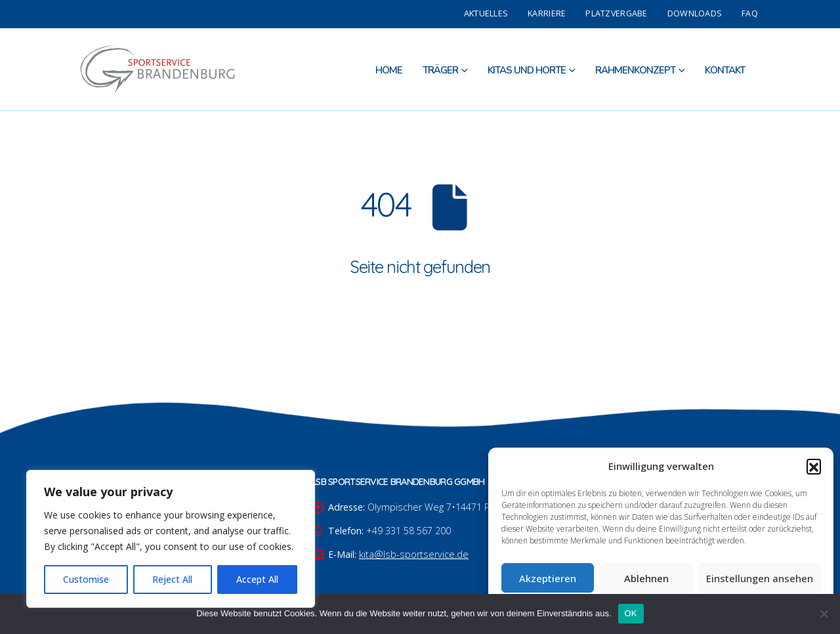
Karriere (547, 13)
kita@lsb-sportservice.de (414, 554)
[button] (814, 466)
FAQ (750, 13)
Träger (440, 70)
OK (631, 613)
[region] (171, 539)
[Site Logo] (157, 69)
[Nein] (824, 614)
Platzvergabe (616, 13)
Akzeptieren (548, 578)
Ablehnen (646, 578)
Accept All (257, 579)
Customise (86, 579)
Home (389, 70)
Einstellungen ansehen (760, 578)
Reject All (172, 579)
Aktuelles (486, 13)
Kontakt (725, 70)
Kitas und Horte (527, 70)
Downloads (695, 13)
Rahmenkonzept (635, 70)
